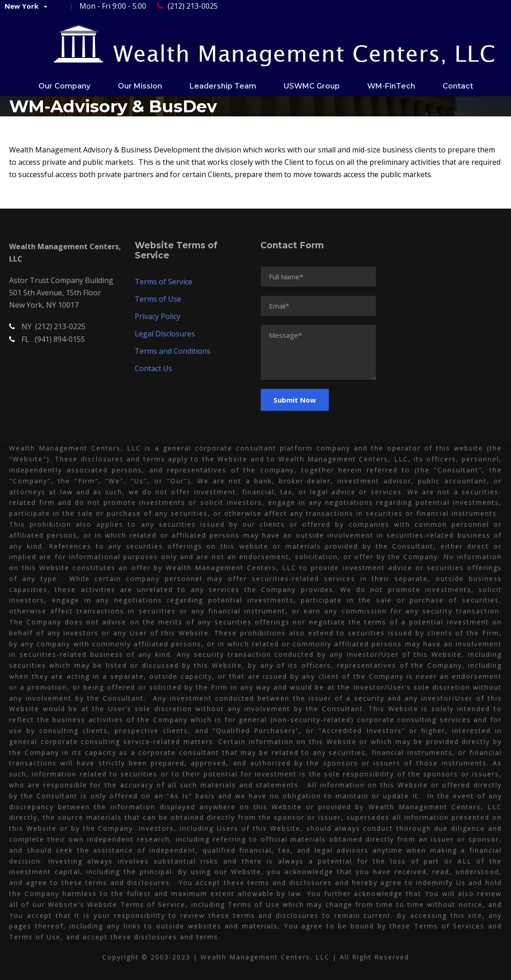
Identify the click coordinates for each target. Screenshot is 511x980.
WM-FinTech (391, 86)
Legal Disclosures (165, 334)
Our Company (64, 86)
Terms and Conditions (173, 351)
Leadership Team (223, 86)
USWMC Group (312, 86)
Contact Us (153, 368)
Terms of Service (163, 282)
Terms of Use (158, 299)
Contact (458, 86)
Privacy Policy (158, 316)
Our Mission (140, 86)
